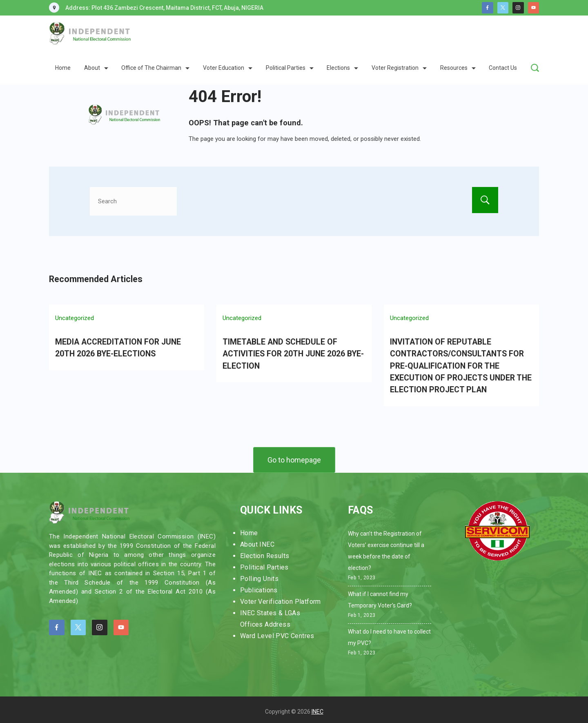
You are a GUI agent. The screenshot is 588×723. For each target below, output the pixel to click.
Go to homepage (294, 456)
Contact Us (503, 68)
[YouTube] (534, 8)
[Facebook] (488, 8)
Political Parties (290, 68)
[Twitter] (503, 8)
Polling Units (259, 575)
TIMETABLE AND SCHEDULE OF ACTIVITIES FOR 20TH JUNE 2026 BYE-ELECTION (291, 353)
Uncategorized (75, 318)
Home (63, 68)
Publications (259, 586)
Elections (342, 68)
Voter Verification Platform (281, 598)
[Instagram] (518, 8)
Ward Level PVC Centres (277, 632)
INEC (317, 708)
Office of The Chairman (155, 68)
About (96, 68)
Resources (458, 68)
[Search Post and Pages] (535, 68)
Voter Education (228, 68)
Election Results (265, 552)
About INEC (257, 541)
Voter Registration (399, 68)
